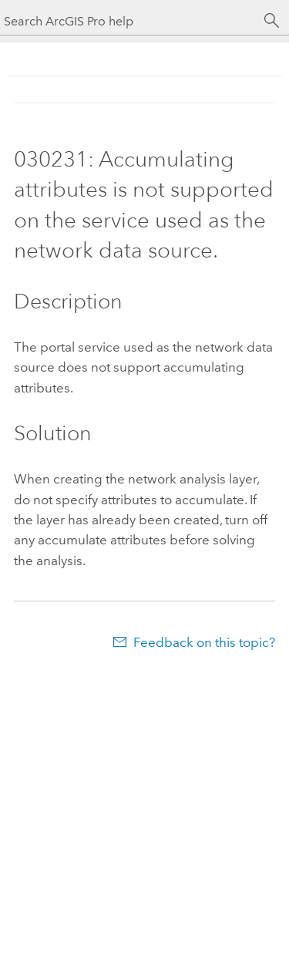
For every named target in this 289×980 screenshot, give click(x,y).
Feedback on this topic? (204, 642)
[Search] (272, 21)
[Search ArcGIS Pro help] (129, 21)
